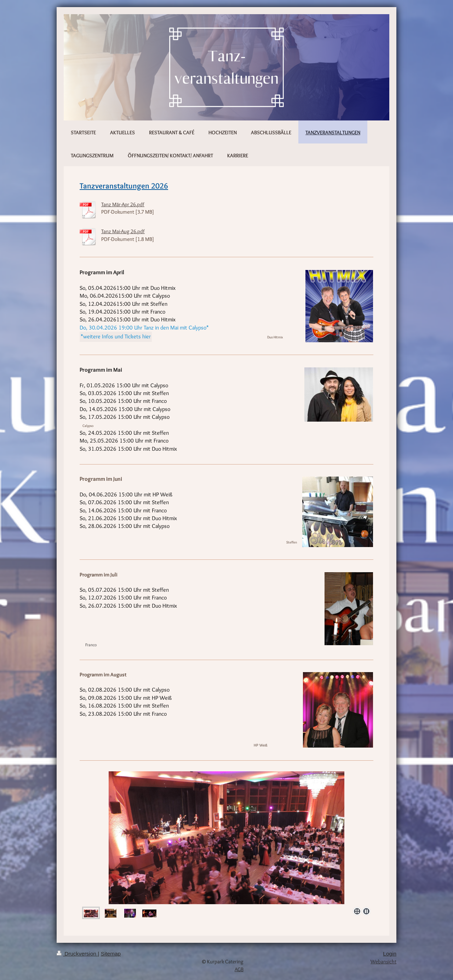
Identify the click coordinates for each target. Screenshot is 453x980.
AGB (239, 969)
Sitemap (111, 954)
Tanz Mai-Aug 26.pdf (123, 231)
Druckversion (77, 954)
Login (390, 954)
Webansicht (383, 961)
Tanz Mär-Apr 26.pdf (123, 204)
